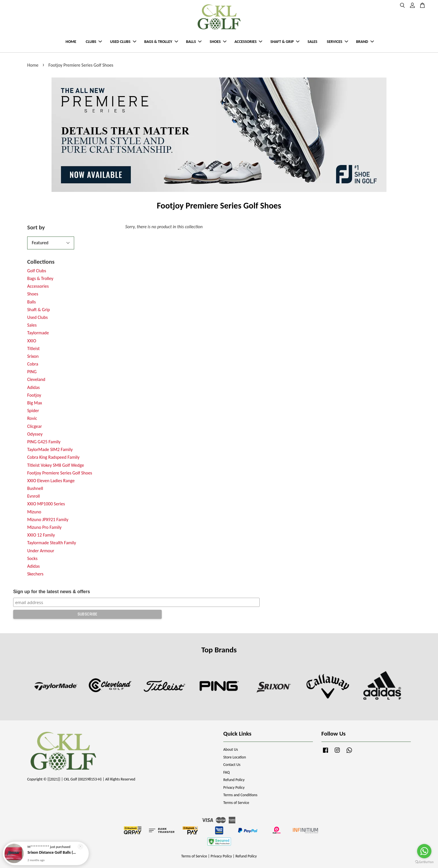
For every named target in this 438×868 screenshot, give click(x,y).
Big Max (35, 403)
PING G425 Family (44, 442)
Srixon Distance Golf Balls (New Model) (53, 853)
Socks (32, 558)
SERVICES (338, 42)
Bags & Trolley (40, 278)
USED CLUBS (123, 42)
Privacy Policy (234, 787)
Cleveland (36, 379)
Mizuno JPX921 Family (48, 520)
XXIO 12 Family (41, 535)
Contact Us (232, 765)
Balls (31, 302)
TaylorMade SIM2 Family (50, 449)
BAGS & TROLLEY (161, 42)
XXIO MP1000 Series (46, 504)
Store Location (235, 757)
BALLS (194, 42)
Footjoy (34, 395)
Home (33, 65)
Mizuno (34, 512)
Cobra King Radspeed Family (53, 457)
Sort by (36, 227)
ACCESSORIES (248, 42)
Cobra (33, 364)
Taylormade (38, 333)
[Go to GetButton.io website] (424, 862)
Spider (33, 411)
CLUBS (94, 42)
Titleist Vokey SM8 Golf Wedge (56, 465)
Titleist (33, 348)
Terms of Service (236, 803)
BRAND (365, 42)
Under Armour (41, 551)
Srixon (33, 356)
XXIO (32, 341)
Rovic (32, 418)
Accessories (38, 286)
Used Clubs (38, 317)
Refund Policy (234, 780)
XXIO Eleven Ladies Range (51, 481)
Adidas (33, 387)
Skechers (35, 574)
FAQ (226, 772)
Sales (32, 325)
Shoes (33, 294)
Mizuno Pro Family (44, 527)
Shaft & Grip (39, 310)
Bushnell (35, 488)
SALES (312, 42)
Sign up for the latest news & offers (52, 592)
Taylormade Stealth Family (52, 543)
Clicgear (34, 426)
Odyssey (35, 434)
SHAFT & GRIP (285, 42)
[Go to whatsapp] (424, 851)
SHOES (218, 42)
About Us (231, 749)
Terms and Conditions (240, 795)
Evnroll (33, 496)
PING (32, 372)
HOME (71, 42)
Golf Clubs (37, 271)
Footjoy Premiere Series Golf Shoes (60, 473)
